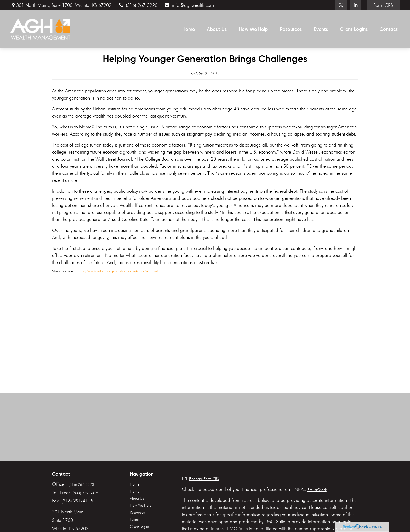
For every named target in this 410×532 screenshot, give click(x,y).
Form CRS (383, 5)
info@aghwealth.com (189, 5)
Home (135, 484)
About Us (137, 498)
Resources (137, 513)
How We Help (141, 505)
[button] (189, 29)
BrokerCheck (317, 490)
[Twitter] (341, 5)
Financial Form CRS (204, 479)
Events (135, 520)
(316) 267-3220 (138, 5)
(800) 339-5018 (85, 493)
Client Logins (140, 527)
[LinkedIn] (355, 5)
